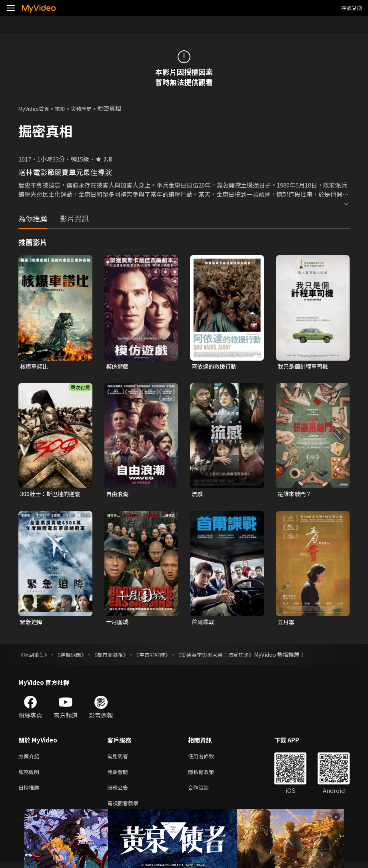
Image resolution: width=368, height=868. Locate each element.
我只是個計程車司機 (305, 366)
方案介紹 (30, 759)
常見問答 (119, 759)
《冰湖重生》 (35, 657)
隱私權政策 (208, 776)
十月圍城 (118, 624)
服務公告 (119, 793)
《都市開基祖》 (116, 657)
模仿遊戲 (118, 366)
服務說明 (30, 776)
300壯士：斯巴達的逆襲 (52, 495)
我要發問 (119, 776)
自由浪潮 (118, 495)
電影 (66, 108)
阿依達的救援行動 (216, 366)
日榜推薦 (30, 793)
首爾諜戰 (204, 624)
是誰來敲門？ (296, 495)
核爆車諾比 (35, 366)
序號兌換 (352, 8)
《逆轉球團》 (74, 657)
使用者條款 (208, 759)
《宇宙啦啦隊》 (161, 657)
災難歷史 (90, 108)
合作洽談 (205, 793)
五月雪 (287, 624)
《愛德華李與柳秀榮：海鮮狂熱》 (228, 657)
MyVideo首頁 (37, 108)
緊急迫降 (32, 624)
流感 (198, 495)
